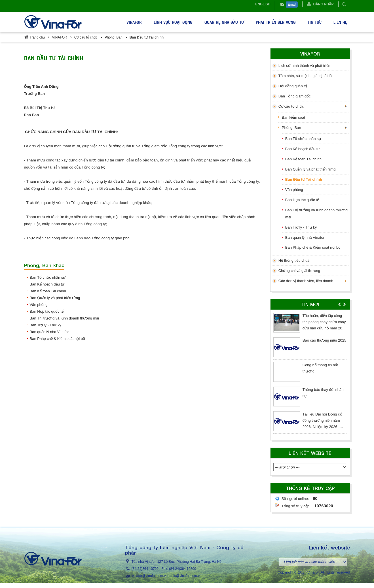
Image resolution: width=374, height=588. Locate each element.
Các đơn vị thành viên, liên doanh (306, 281)
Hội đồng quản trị (293, 86)
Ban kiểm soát (293, 117)
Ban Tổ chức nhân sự (48, 277)
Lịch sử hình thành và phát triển (304, 66)
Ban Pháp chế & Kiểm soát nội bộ (57, 339)
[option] (310, 374)
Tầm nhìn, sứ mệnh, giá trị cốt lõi (306, 76)
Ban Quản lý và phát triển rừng (55, 298)
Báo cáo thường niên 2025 (324, 340)
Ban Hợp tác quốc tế (47, 311)
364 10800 (188, 569)
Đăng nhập (323, 4)
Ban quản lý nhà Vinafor (49, 332)
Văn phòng (39, 305)
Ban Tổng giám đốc (295, 96)
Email (292, 5)
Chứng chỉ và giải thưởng (299, 271)
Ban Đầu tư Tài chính (147, 37)
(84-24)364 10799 (145, 569)
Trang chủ (37, 37)
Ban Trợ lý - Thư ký (46, 325)
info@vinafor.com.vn (186, 576)
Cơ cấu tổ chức (86, 37)
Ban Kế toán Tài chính (48, 291)
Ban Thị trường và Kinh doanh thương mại (65, 318)
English (263, 4)
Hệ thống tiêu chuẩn (295, 260)
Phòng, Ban (114, 37)
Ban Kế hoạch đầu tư (47, 284)
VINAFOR (59, 37)
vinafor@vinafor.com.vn (150, 576)
